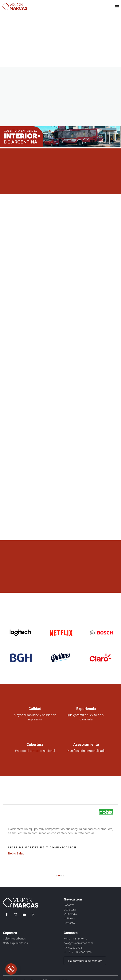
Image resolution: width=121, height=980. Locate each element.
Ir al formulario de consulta (85, 961)
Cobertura (70, 910)
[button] (57, 876)
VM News (69, 918)
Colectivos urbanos (14, 939)
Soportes (69, 905)
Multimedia (70, 914)
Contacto (69, 923)
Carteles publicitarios (15, 943)
